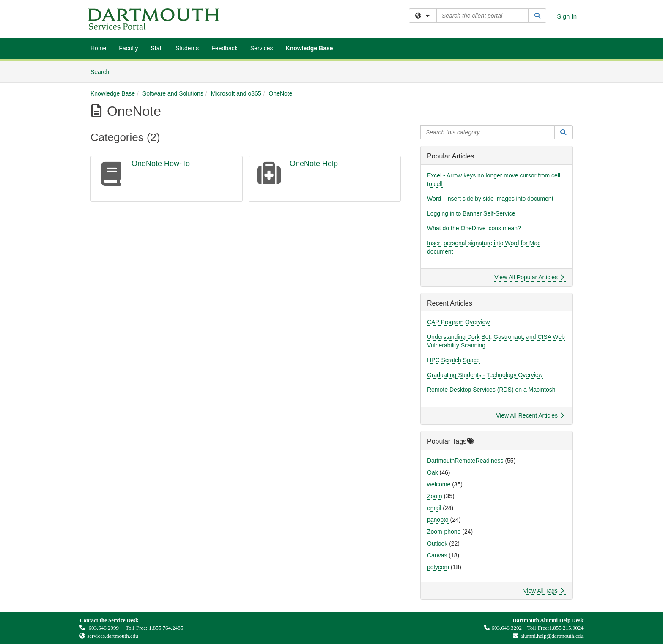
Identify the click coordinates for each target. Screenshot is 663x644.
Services (262, 48)
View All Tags (544, 591)
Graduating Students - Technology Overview (485, 375)
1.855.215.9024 (566, 628)
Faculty (128, 48)
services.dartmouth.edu (113, 636)
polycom (438, 567)
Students (187, 48)
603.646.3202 (503, 628)
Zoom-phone (444, 532)
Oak (433, 472)
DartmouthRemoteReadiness (465, 461)
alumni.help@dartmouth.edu (546, 636)
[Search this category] (488, 132)
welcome (439, 484)
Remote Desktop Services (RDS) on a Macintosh (491, 390)
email (434, 508)
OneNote (280, 93)
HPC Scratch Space (453, 360)
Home (98, 48)
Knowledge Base (309, 48)
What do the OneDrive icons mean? (474, 228)
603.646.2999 (100, 628)
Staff (157, 48)
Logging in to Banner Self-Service (471, 213)
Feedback (224, 48)
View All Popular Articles (529, 277)
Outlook (437, 543)
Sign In (567, 16)
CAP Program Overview (458, 322)
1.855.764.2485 (166, 628)
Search (103, 71)
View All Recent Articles (530, 415)
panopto (438, 520)
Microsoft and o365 (236, 93)
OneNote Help (314, 164)
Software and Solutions (173, 93)
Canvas (437, 555)
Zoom (435, 496)
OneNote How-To (161, 164)
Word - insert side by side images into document (490, 199)
